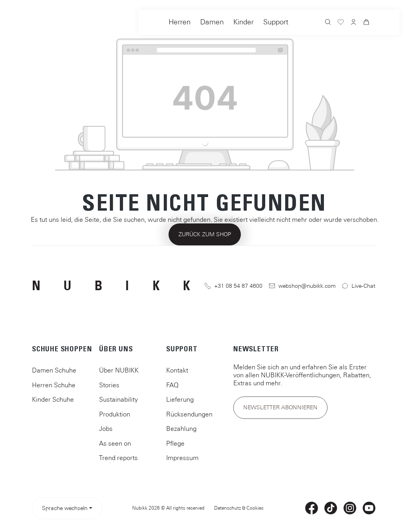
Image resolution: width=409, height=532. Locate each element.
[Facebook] (312, 508)
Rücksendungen (189, 414)
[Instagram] (350, 508)
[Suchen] (328, 23)
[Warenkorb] (366, 23)
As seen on (115, 443)
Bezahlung (181, 428)
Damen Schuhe (54, 370)
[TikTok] (331, 508)
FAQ (172, 385)
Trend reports (118, 458)
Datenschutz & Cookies (239, 508)
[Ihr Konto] (353, 23)
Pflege (175, 443)
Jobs (106, 428)
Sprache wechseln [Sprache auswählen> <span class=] (65, 508)
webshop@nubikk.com (302, 286)
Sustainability (118, 399)
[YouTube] (369, 508)
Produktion (115, 414)
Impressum (182, 458)
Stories (109, 385)
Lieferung (180, 399)
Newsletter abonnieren (280, 407)
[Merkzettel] (341, 23)
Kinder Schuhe (53, 399)
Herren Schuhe (54, 385)
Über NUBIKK (119, 370)
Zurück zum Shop (205, 234)
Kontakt (177, 370)
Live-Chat (359, 286)
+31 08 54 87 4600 (233, 286)
